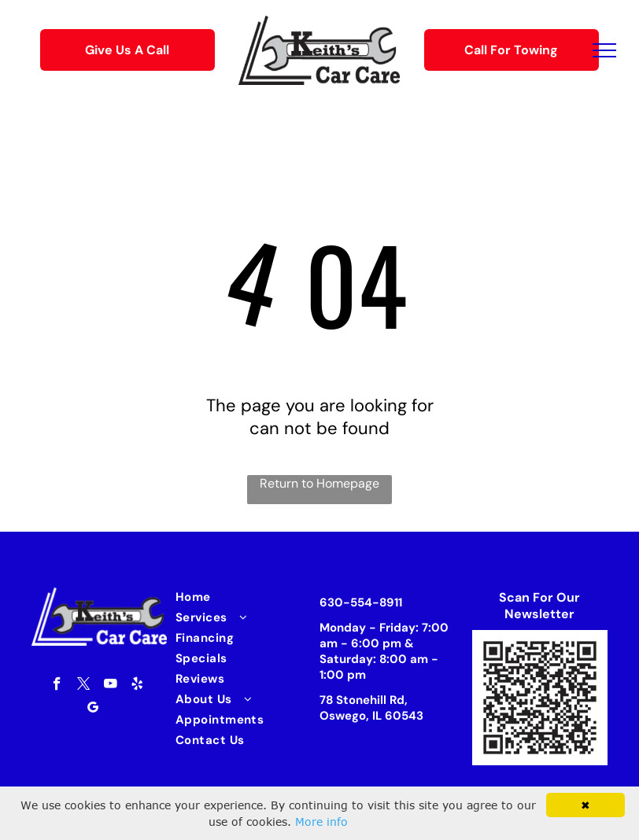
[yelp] (137, 686)
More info (321, 822)
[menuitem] (240, 597)
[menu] (604, 50)
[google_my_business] (93, 709)
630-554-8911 (361, 602)
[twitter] (84, 686)
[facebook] (57, 686)
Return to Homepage (319, 483)
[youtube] (111, 686)
